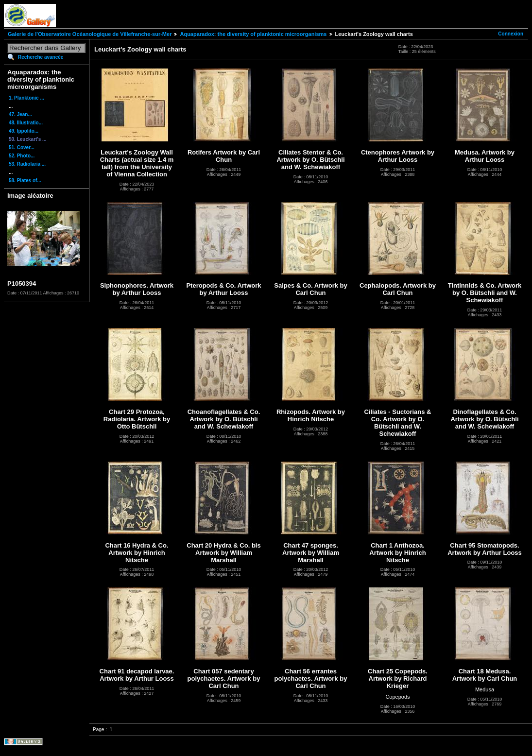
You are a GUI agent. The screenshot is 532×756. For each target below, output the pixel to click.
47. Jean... (20, 114)
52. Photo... (22, 156)
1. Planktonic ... (26, 98)
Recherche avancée (41, 57)
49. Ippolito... (24, 131)
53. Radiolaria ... (27, 164)
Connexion (511, 34)
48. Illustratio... (26, 123)
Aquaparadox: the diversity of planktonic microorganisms (253, 34)
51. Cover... (22, 147)
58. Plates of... (25, 180)
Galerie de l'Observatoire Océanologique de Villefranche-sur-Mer (90, 34)
